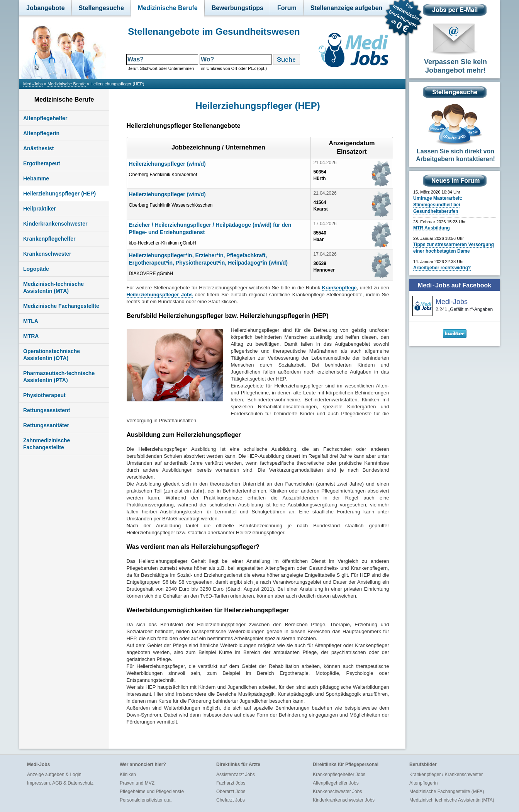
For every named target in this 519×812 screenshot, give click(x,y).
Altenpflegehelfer (45, 118)
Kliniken (128, 775)
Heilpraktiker (40, 209)
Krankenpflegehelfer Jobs (339, 775)
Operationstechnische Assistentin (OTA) (52, 355)
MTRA (31, 336)
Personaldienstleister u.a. (146, 800)
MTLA (31, 321)
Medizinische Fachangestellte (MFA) (447, 792)
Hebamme (36, 178)
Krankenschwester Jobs (337, 792)
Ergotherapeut (42, 163)
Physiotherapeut (44, 395)
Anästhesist (38, 148)
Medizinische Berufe (168, 8)
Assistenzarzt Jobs (236, 775)
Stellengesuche (101, 8)
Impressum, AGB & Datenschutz (60, 783)
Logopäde (36, 269)
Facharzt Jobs (231, 783)
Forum (287, 8)
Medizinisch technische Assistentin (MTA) (452, 800)
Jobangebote (46, 8)
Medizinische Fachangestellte (61, 306)
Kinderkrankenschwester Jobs (344, 800)
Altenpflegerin (41, 133)
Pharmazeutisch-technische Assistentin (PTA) (59, 377)
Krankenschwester (47, 254)
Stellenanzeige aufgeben (347, 8)
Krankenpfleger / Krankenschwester (446, 775)
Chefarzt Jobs (231, 800)
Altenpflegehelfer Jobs (336, 783)
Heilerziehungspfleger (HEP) (59, 194)
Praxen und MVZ (137, 783)
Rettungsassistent (47, 410)
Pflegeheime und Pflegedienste (152, 792)
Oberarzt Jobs (231, 792)
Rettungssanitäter (46, 425)
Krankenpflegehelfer (49, 239)
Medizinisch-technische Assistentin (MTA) (53, 287)
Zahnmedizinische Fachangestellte (47, 444)
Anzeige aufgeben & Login (54, 775)
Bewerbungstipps (237, 8)
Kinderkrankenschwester (55, 224)
